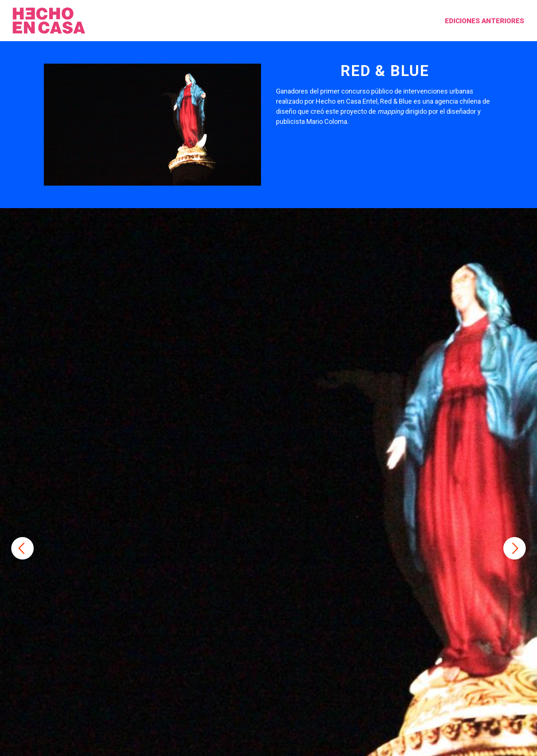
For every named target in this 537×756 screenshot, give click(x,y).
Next (515, 548)
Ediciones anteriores (453, 21)
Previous (22, 548)
